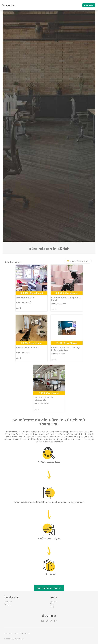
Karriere (8, 604)
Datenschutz (25, 633)
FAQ (52, 607)
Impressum (8, 633)
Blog (52, 604)
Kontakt (54, 602)
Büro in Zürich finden (49, 588)
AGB (16, 633)
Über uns (8, 602)
